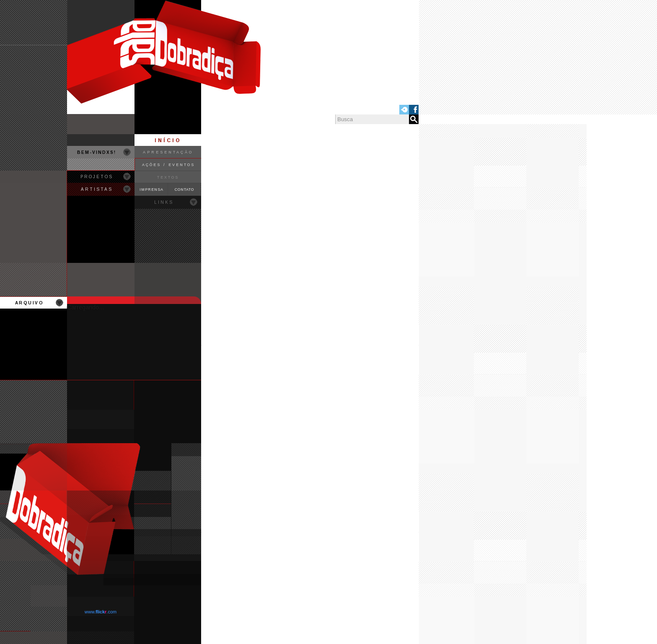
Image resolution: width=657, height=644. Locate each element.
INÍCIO (168, 140)
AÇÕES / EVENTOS (168, 165)
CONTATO (184, 190)
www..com (101, 612)
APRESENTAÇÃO (168, 152)
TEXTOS (168, 177)
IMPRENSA (151, 190)
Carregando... (85, 307)
